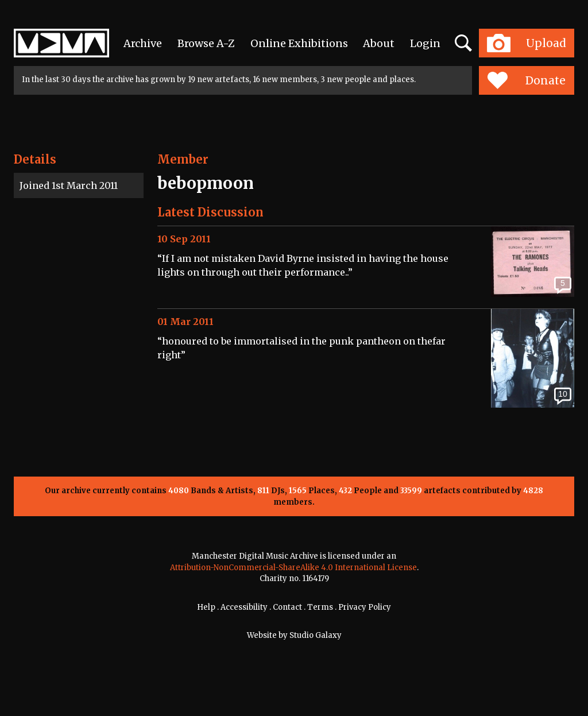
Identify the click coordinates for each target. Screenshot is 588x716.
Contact (287, 607)
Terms (320, 607)
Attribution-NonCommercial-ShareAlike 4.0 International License (293, 568)
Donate (526, 80)
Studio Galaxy (316, 635)
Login (425, 43)
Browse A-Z (206, 43)
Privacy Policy (365, 607)
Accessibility (244, 607)
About (379, 43)
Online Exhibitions (299, 43)
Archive (143, 43)
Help (206, 607)
